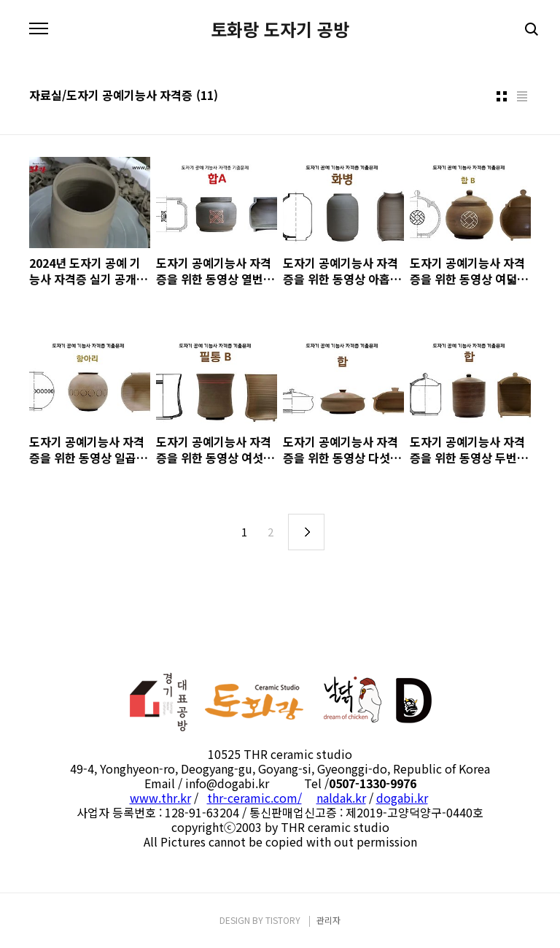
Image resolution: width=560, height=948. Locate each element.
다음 (306, 532)
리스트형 (522, 96)
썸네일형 (502, 96)
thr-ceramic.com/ (254, 798)
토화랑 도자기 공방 (280, 29)
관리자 (328, 920)
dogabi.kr (402, 798)
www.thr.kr (160, 798)
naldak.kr (341, 798)
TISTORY (283, 920)
